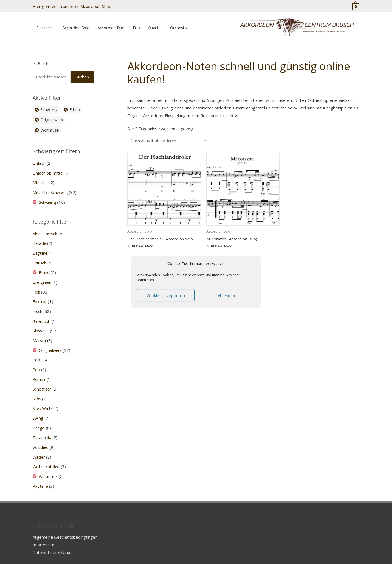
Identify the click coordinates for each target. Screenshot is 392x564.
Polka (38, 352)
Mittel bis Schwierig (51, 188)
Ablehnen (226, 295)
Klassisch (41, 324)
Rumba (39, 371)
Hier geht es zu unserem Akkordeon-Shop (72, 5)
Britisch (40, 257)
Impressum (43, 533)
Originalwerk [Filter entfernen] (53, 116)
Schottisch (42, 380)
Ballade (39, 238)
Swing (38, 408)
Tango (39, 418)
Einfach (39, 160)
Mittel (38, 179)
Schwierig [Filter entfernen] (50, 106)
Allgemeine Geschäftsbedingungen (65, 526)
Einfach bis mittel (48, 169)
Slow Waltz (43, 399)
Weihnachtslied (47, 456)
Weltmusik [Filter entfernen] (50, 127)
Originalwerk (51, 342)
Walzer (39, 446)
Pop (36, 361)
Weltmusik (49, 465)
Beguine (40, 248)
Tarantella (42, 428)
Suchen (82, 73)
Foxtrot (40, 295)
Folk (36, 286)
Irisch (38, 304)
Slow (37, 390)
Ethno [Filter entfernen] (76, 106)
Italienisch (42, 314)
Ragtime (41, 475)
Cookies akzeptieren (166, 295)
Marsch (39, 333)
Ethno (45, 267)
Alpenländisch (45, 229)
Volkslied (41, 437)
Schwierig (48, 197)
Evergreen (43, 276)
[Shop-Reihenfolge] (169, 137)
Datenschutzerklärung (53, 541)
